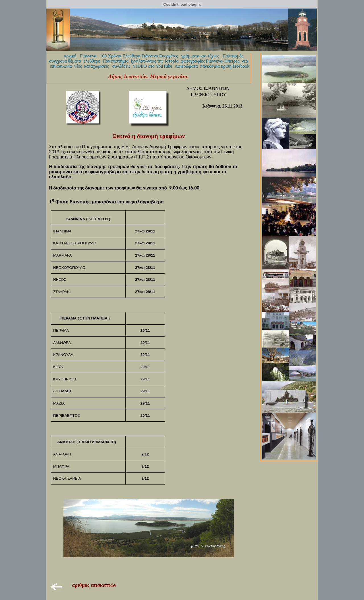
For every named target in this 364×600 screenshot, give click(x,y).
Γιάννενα (88, 56)
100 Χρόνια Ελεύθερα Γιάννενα (129, 56)
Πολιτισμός (233, 56)
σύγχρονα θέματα (65, 61)
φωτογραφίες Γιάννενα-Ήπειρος (210, 61)
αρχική (70, 56)
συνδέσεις (121, 66)
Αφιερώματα (186, 66)
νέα (245, 61)
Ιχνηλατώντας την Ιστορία (155, 61)
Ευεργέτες (169, 56)
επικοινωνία (61, 66)
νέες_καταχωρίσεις (92, 66)
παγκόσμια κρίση (216, 66)
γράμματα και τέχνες (200, 56)
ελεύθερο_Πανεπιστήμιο (106, 61)
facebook (241, 66)
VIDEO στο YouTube (153, 66)
